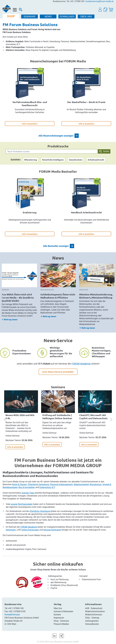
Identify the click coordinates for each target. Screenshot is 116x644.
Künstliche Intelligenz (53, 160)
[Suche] (21, 10)
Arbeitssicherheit (81, 484)
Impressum (59, 618)
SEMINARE (30, 17)
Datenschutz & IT (47, 487)
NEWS (48, 17)
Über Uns (58, 608)
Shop (56, 621)
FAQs (88, 618)
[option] (19, 292)
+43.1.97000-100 (16, 608)
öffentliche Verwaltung (40, 511)
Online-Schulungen (30, 530)
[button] (100, 10)
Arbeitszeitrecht (96, 160)
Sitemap (95, 618)
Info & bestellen (30, 124)
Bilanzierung (31, 160)
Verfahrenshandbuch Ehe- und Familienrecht (30, 104)
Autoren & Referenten (63, 611)
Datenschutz (97, 608)
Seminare (64, 621)
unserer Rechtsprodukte (22, 504)
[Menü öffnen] (15, 10)
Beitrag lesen (10, 319)
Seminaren (11, 530)
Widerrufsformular (94, 615)
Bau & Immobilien (27, 487)
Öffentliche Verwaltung (38, 484)
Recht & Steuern (20, 484)
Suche (104, 151)
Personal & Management (61, 484)
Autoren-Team (28, 493)
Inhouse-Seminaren (52, 530)
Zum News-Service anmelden (58, 372)
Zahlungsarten (55, 576)
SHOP (11, 16)
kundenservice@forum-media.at (100, 1)
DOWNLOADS (67, 17)
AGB (87, 608)
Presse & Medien (61, 624)
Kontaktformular (12, 615)
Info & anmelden (15, 447)
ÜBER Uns (86, 17)
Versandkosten (92, 624)
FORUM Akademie (81, 364)
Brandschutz (96, 484)
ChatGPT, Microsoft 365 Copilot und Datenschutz (93, 417)
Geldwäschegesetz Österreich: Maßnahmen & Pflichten (58, 296)
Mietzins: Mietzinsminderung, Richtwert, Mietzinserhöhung (96, 296)
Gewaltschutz (76, 160)
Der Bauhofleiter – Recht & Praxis (86, 102)
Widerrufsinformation (95, 611)
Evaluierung (30, 212)
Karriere (57, 615)
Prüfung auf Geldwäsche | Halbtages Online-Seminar (57, 417)
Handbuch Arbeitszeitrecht (86, 212)
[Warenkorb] (111, 10)
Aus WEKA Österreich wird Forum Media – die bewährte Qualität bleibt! (18, 297)
